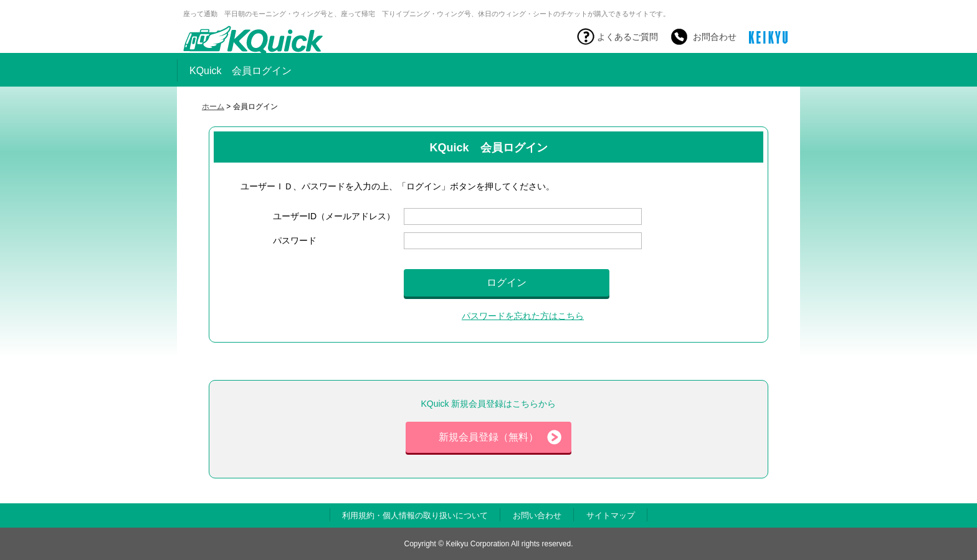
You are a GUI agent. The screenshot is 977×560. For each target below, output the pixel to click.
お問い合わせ (537, 515)
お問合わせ (715, 37)
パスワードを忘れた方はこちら (523, 316)
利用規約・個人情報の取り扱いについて (415, 515)
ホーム (213, 107)
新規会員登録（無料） (500, 437)
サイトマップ (611, 515)
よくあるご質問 (627, 37)
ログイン (507, 282)
